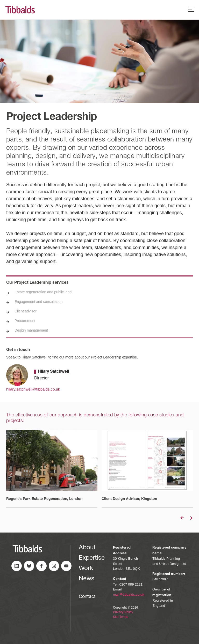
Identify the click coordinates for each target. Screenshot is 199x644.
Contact (87, 597)
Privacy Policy (123, 612)
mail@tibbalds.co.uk (129, 594)
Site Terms (120, 617)
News (87, 579)
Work (86, 569)
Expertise (92, 558)
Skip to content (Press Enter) (0, 0)
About (87, 548)
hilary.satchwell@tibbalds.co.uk (33, 389)
